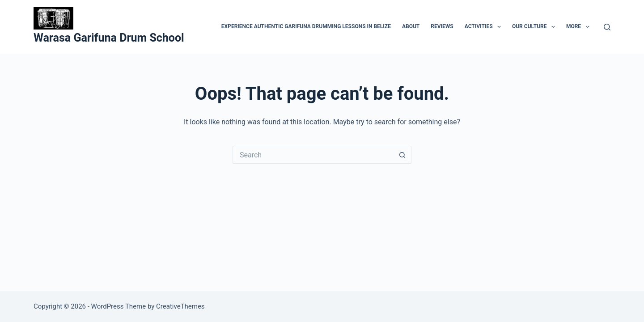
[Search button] (402, 155)
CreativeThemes (180, 306)
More (580, 27)
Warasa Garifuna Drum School (109, 38)
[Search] (607, 27)
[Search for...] (313, 155)
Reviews (442, 26)
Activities (485, 27)
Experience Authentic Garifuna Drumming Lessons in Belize (306, 26)
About (411, 26)
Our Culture (535, 27)
